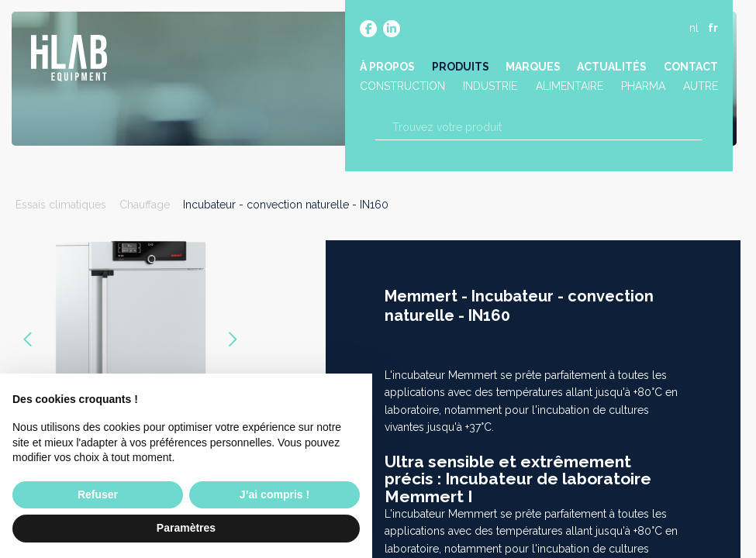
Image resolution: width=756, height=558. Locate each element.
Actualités (612, 67)
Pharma (642, 88)
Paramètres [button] (186, 528)
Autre (700, 88)
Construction (403, 88)
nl (693, 29)
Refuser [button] (98, 494)
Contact (690, 67)
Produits (461, 67)
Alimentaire (570, 88)
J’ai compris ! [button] (274, 494)
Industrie (491, 88)
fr (712, 29)
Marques (533, 67)
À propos (388, 67)
